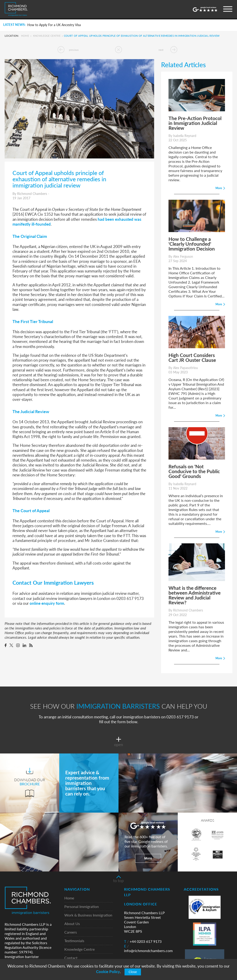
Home (25, 36)
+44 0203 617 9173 (143, 941)
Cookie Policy (108, 972)
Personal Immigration (82, 907)
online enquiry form (47, 603)
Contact (71, 958)
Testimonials (74, 941)
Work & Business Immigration (88, 915)
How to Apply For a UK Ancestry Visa (54, 25)
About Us (72, 924)
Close (133, 972)
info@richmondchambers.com (148, 948)
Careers (71, 932)
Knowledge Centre (47, 36)
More (148, 858)
